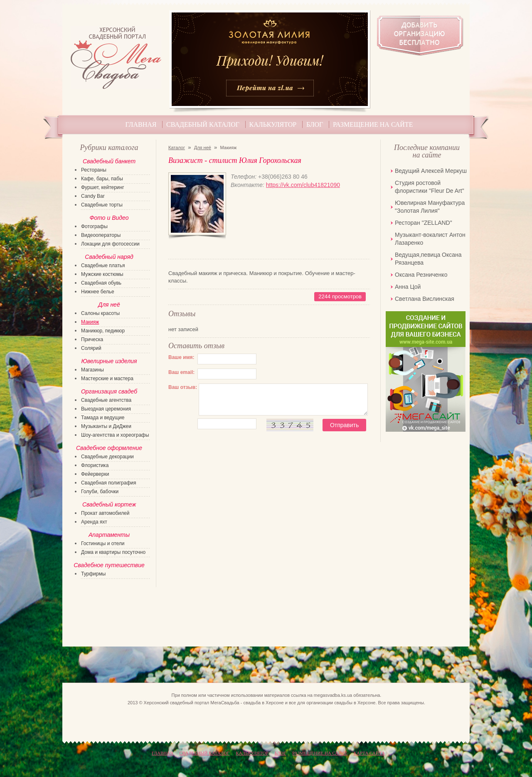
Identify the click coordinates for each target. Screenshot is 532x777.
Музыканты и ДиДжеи (106, 426)
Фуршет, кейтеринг (103, 187)
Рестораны (94, 170)
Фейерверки (95, 474)
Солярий (91, 348)
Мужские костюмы (102, 274)
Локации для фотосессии (110, 244)
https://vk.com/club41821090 (303, 185)
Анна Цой (408, 287)
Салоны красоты (100, 313)
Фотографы (94, 226)
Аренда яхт (94, 522)
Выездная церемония (106, 409)
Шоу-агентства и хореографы (115, 435)
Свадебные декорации (107, 457)
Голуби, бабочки (100, 492)
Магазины (92, 370)
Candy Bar (93, 196)
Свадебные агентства (106, 400)
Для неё (203, 148)
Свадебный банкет (109, 161)
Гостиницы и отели (103, 543)
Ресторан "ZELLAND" (424, 223)
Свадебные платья (103, 266)
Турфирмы (93, 574)
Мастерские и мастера (107, 379)
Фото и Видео (109, 218)
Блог (315, 124)
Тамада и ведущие (103, 418)
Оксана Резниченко (421, 275)
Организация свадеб (109, 391)
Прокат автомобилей (105, 513)
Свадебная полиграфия (109, 483)
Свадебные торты (102, 205)
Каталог (177, 148)
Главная (141, 124)
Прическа (92, 339)
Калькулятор (273, 124)
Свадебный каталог (203, 124)
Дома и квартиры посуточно (113, 552)
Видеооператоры (101, 235)
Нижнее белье (98, 292)
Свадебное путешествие (109, 565)
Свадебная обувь (101, 283)
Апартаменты (109, 535)
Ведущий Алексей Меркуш (431, 171)
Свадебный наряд (109, 257)
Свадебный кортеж (109, 504)
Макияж (90, 322)
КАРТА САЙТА (369, 753)
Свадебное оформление (109, 448)
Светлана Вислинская (425, 299)
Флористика (95, 465)
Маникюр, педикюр (103, 331)
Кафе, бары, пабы (102, 179)
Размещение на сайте (373, 124)
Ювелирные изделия (109, 361)
